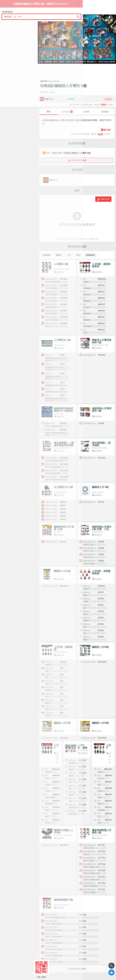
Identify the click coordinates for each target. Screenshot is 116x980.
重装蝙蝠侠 (90, 255)
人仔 (69, 255)
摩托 (78, 255)
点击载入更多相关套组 (77, 963)
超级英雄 (47, 255)
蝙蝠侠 (59, 255)
